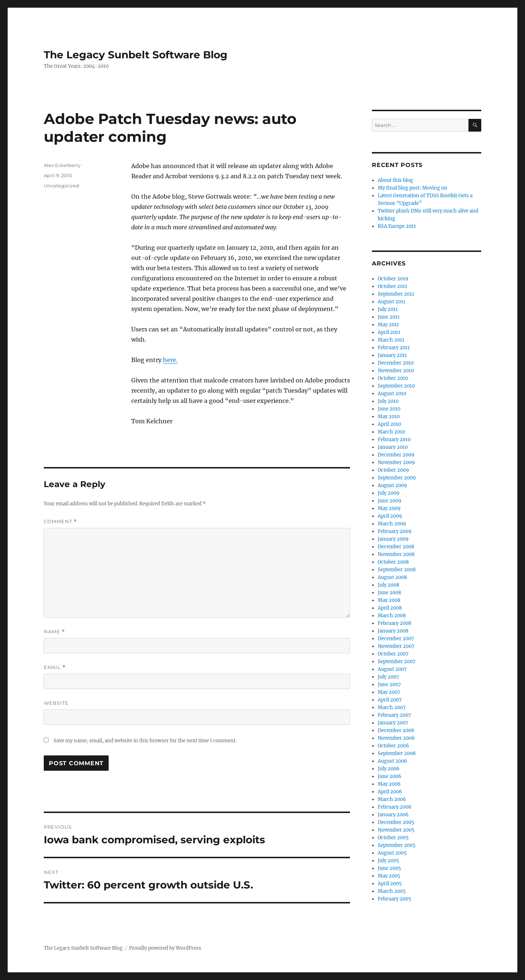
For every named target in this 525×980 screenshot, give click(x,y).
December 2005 (396, 822)
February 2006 (395, 807)
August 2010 (392, 394)
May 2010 (389, 417)
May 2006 (389, 784)
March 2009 (392, 524)
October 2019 (393, 279)
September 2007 (397, 662)
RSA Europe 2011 (397, 226)
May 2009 (389, 508)
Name (54, 632)
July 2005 (388, 861)
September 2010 (396, 386)
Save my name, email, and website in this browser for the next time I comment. (145, 741)
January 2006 (393, 815)
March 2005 (392, 891)
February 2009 (395, 531)
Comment (60, 522)
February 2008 (394, 623)
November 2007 (396, 646)
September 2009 (397, 478)
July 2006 (389, 769)
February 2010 (394, 440)
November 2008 (396, 554)
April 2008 (390, 608)
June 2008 (389, 593)
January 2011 (392, 355)
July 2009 (389, 493)
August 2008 (392, 577)
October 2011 (392, 286)
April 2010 (389, 424)
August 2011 (392, 302)
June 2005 (389, 868)
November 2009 (396, 462)
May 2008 (389, 600)
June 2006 (390, 776)
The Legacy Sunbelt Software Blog (136, 55)
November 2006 (396, 738)
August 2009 (392, 485)
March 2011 (391, 340)
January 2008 (393, 631)
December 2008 (396, 547)
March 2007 (392, 707)
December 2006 (396, 730)
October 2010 (393, 378)
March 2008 (392, 616)
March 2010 (391, 432)
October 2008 (393, 562)
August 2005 (392, 853)
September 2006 (397, 753)
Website (56, 703)
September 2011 (396, 294)
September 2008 (397, 570)
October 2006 (393, 746)
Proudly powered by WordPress (165, 948)
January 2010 (393, 447)
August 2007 (392, 669)
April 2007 (390, 700)
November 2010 (396, 371)
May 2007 (389, 692)
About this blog (395, 180)
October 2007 (393, 654)
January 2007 (393, 723)
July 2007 (388, 677)
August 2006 (392, 761)
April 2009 (390, 516)
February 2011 (394, 348)
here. (170, 360)
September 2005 (397, 845)
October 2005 (393, 838)
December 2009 (396, 455)
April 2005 (390, 884)
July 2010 (388, 401)
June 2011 (389, 317)
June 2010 (389, 409)
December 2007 (396, 639)
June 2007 (389, 685)
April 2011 (389, 332)
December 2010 (396, 363)
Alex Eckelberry (62, 165)
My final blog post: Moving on (413, 188)
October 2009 (393, 470)
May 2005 (389, 876)
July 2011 (388, 309)
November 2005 (396, 830)
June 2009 (390, 501)
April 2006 (390, 792)
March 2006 (392, 799)
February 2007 (394, 715)
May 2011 (388, 325)
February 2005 (394, 899)
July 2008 (388, 585)
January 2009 (393, 539)
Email (55, 667)
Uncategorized (61, 186)
